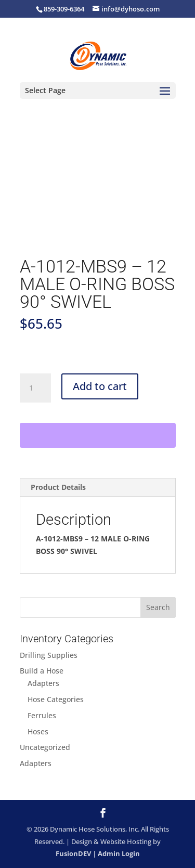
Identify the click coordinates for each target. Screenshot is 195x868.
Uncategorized (45, 747)
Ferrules (42, 715)
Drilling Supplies (49, 655)
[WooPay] (98, 435)
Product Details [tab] (58, 487)
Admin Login (119, 853)
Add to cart (100, 386)
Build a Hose (42, 671)
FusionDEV (73, 853)
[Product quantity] (35, 388)
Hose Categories (56, 699)
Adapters (43, 683)
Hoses (38, 731)
